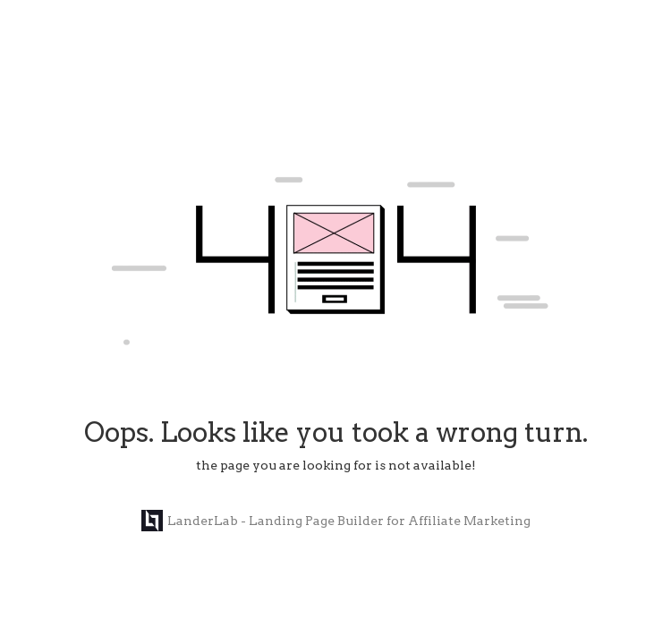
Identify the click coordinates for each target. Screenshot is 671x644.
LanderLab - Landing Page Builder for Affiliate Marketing (336, 521)
